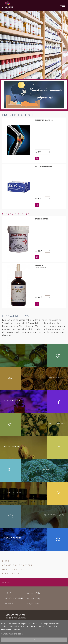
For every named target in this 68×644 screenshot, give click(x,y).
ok (34, 640)
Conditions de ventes (17, 565)
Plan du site (11, 573)
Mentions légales (15, 569)
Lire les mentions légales (13, 634)
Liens (6, 561)
